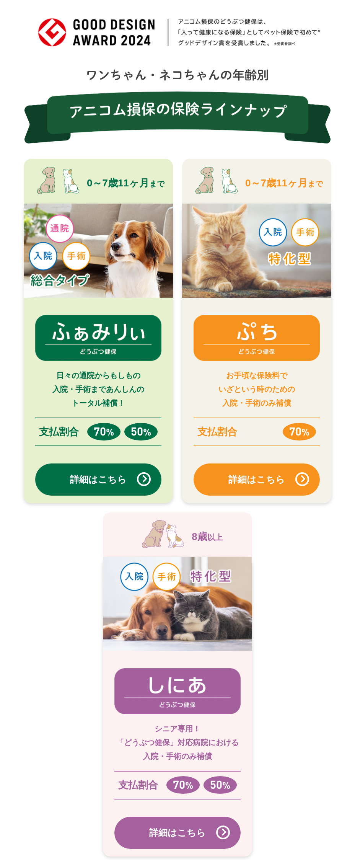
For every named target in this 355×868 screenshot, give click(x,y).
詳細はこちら (98, 479)
